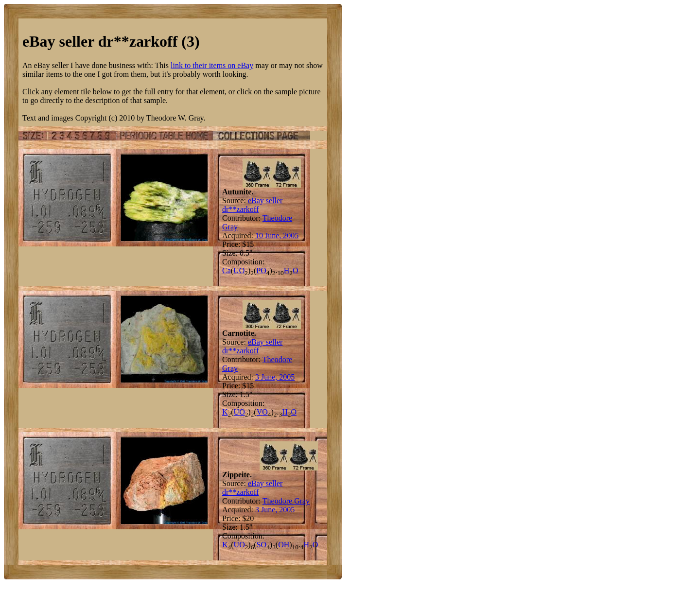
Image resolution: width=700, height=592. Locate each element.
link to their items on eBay (212, 65)
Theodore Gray (286, 501)
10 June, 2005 (277, 235)
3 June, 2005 (275, 377)
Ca (227, 270)
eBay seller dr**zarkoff (252, 205)
